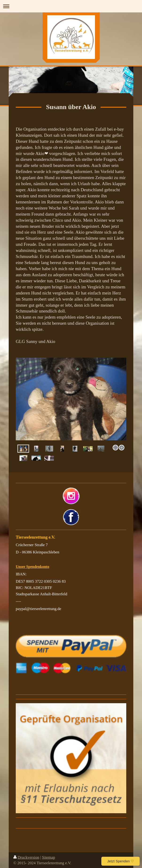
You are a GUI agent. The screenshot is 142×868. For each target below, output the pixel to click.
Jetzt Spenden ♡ (120, 861)
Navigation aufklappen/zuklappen (71, 6)
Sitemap (49, 857)
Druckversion (26, 857)
